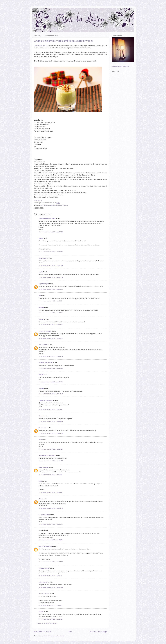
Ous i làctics (45, 205)
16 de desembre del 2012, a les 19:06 (51, 368)
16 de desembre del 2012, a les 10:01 (51, 313)
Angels (41, 612)
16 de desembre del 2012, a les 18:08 (51, 356)
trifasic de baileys (45, 331)
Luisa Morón (43, 582)
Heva (40, 499)
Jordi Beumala (44, 467)
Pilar (40, 440)
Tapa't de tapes (44, 284)
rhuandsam (43, 428)
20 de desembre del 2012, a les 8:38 (50, 576)
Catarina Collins (44, 594)
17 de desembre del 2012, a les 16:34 (51, 449)
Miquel (41, 374)
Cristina (41, 388)
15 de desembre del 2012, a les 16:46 (51, 252)
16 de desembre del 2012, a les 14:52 (51, 338)
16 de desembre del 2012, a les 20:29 (51, 394)
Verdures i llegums (62, 205)
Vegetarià (52, 205)
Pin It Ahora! (38, 201)
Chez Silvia (42, 258)
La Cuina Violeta (44, 515)
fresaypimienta (44, 568)
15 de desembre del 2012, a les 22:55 (51, 277)
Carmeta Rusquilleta (46, 363)
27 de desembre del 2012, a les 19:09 (51, 619)
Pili (40, 296)
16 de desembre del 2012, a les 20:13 (51, 382)
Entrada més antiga (98, 632)
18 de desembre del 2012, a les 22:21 (51, 540)
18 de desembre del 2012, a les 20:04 (51, 508)
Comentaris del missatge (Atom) (54, 636)
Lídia (40, 481)
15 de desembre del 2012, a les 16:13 (51, 232)
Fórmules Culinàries (46, 400)
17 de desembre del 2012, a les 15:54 (51, 433)
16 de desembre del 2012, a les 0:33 (50, 301)
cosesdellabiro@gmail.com (120, 66)
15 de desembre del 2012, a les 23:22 (51, 289)
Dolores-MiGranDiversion (47, 455)
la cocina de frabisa (45, 546)
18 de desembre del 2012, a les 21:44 (51, 524)
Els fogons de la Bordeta (47, 218)
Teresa (41, 319)
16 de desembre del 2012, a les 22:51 (51, 410)
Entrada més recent (43, 632)
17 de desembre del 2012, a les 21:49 (51, 461)
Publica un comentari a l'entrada (47, 623)
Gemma (41, 307)
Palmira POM (43, 345)
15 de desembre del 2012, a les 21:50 (51, 266)
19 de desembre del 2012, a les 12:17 (51, 562)
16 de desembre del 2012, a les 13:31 (51, 325)
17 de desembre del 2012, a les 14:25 (51, 421)
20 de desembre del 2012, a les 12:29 (51, 587)
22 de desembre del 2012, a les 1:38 (50, 605)
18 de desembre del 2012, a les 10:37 (51, 492)
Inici (70, 632)
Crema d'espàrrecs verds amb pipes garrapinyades (63, 41)
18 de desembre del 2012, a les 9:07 (50, 475)
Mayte (41, 238)
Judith (41, 272)
